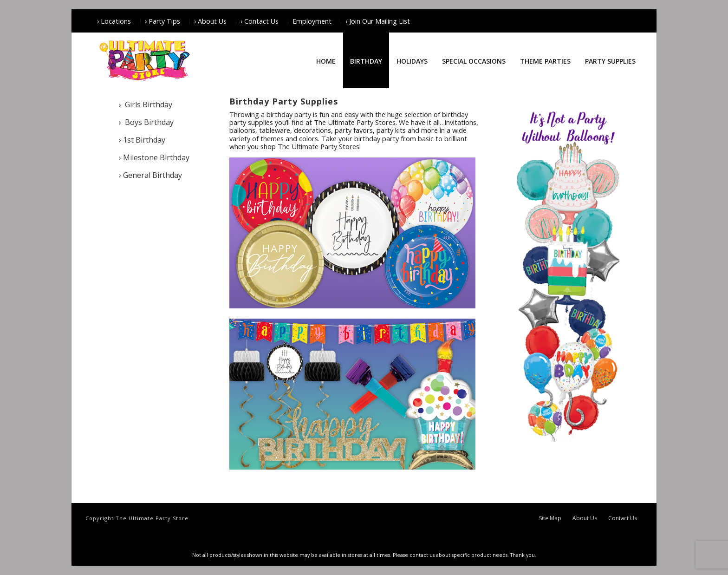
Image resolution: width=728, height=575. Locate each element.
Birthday (366, 61)
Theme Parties (545, 61)
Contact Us (623, 518)
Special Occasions (474, 61)
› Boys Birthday (146, 122)
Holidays (412, 61)
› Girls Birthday (146, 105)
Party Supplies (610, 61)
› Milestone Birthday (154, 157)
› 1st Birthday (142, 140)
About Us (585, 518)
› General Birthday (150, 175)
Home (326, 61)
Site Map (550, 518)
